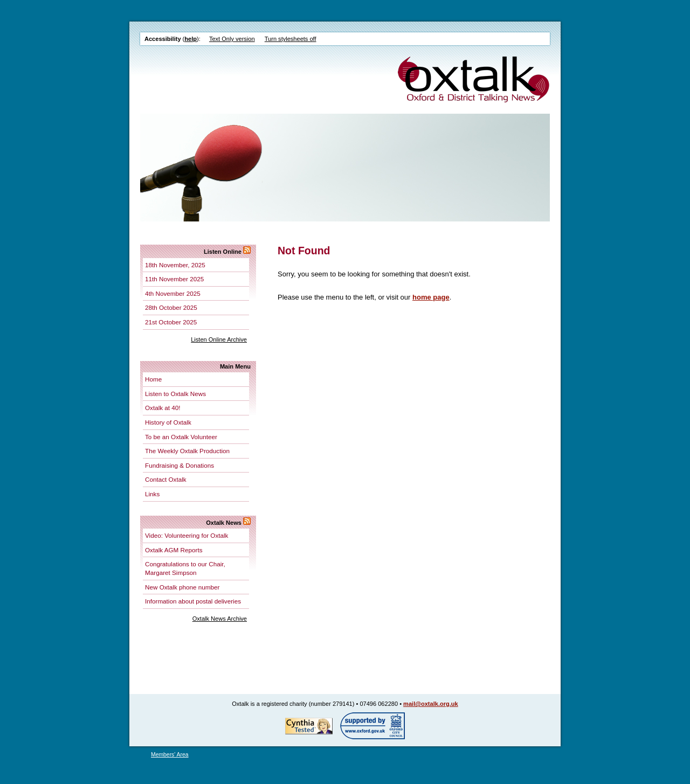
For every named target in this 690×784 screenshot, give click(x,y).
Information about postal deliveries (193, 601)
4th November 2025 (173, 293)
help (191, 39)
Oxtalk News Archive (220, 619)
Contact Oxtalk (166, 479)
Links (152, 494)
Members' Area (170, 755)
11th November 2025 (174, 279)
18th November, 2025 (175, 265)
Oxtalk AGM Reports (174, 550)
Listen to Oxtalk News (175, 394)
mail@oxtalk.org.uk (431, 704)
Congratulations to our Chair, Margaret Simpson (185, 568)
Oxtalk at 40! (163, 408)
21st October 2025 (171, 322)
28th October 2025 (171, 307)
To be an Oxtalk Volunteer (181, 437)
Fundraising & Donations (180, 465)
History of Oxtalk (168, 422)
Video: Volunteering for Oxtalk (187, 535)
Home (153, 379)
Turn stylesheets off (291, 39)
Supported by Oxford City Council (372, 726)
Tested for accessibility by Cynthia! (309, 726)
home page (431, 297)
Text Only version (232, 39)
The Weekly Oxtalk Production (187, 451)
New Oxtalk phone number (182, 587)
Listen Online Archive (219, 339)
